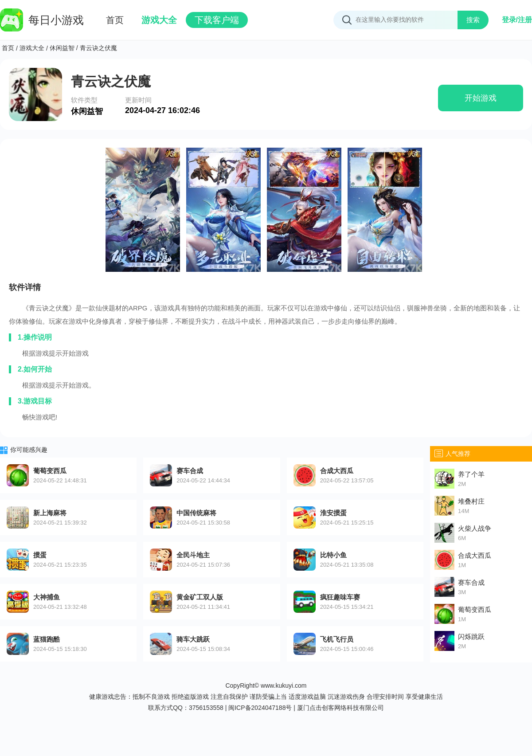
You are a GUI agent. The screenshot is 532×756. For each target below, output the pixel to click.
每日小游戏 (42, 20)
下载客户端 (217, 20)
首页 (115, 20)
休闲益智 (62, 48)
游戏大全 (159, 20)
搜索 (473, 20)
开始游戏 (481, 98)
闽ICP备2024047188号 (260, 708)
